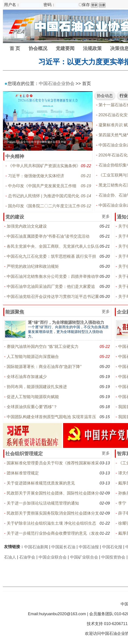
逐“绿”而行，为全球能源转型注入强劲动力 (66, 322)
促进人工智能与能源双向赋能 (33, 397)
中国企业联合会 (53, 557)
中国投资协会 (113, 557)
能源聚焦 (15, 312)
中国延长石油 (63, 547)
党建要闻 (65, 48)
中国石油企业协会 (57, 83)
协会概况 (38, 48)
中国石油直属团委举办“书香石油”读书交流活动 (48, 236)
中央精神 (15, 156)
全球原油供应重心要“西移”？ (32, 407)
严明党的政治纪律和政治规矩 (33, 266)
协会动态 (105, 96)
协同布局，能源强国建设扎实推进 (37, 387)
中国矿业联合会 (84, 557)
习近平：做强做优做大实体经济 (36, 176)
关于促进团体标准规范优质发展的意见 (41, 483)
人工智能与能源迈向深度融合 (33, 357)
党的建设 (15, 217)
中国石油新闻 (36, 547)
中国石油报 (89, 547)
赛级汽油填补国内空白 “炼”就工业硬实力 (43, 347)
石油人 (10, 557)
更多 (106, 216)
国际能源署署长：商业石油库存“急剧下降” (44, 367)
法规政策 (92, 48)
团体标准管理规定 (23, 473)
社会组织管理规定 (24, 454)
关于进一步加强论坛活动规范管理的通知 (43, 503)
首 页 (15, 48)
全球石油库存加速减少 (27, 377)
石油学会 (27, 557)
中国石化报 (112, 547)
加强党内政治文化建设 (27, 226)
